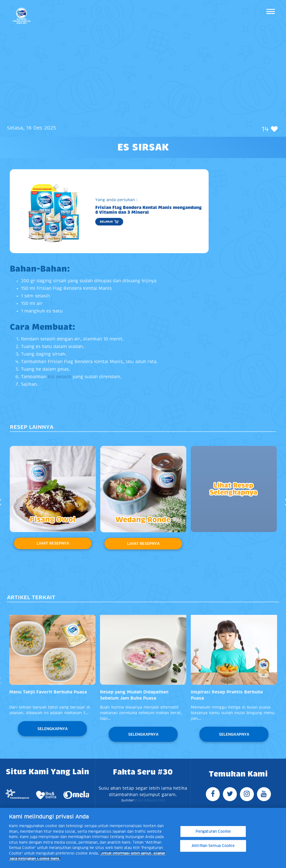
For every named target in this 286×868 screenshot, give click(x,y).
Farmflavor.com (151, 800)
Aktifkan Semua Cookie (213, 846)
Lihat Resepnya (53, 543)
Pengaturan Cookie (213, 831)
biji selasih (60, 377)
